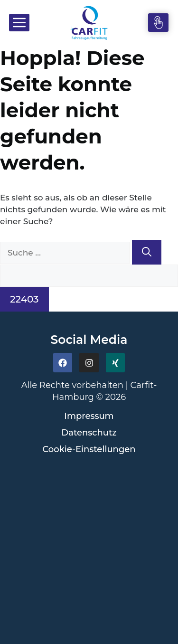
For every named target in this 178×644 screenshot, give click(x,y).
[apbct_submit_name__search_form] (24, 299)
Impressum (89, 416)
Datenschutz (89, 433)
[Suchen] (147, 252)
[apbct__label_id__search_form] (89, 276)
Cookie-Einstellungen (89, 449)
